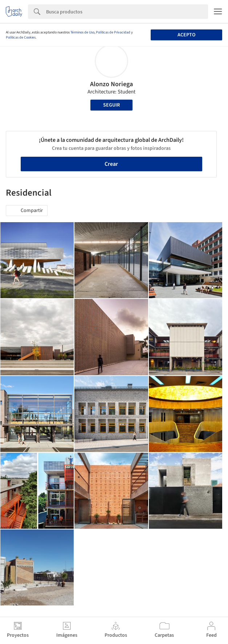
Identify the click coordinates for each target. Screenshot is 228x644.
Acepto (186, 35)
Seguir (111, 105)
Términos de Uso (82, 32)
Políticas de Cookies (21, 37)
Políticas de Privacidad (113, 32)
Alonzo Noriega (111, 84)
